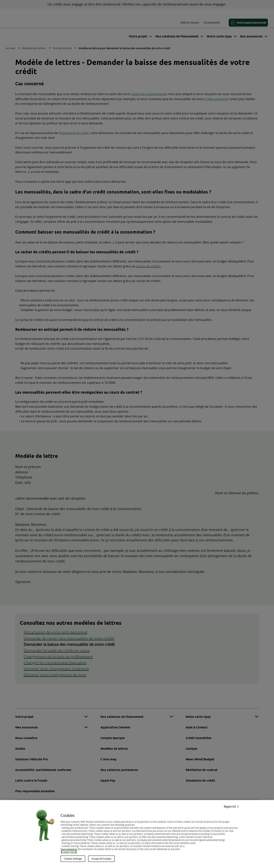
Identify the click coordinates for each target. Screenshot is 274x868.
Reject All (230, 806)
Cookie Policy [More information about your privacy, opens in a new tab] (69, 852)
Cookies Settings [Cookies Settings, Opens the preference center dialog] (73, 859)
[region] (137, 834)
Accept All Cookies (101, 859)
